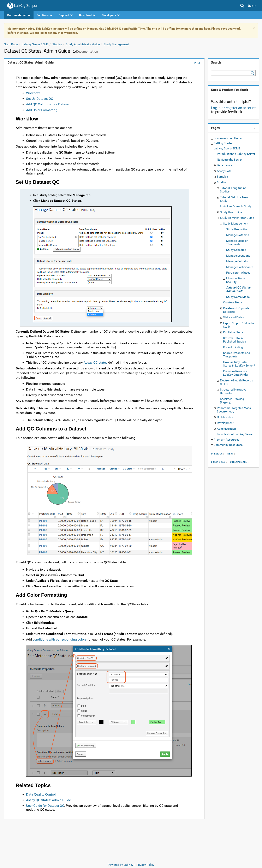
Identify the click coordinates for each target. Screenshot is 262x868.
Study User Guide (231, 212)
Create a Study (233, 302)
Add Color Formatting (42, 110)
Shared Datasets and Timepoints (237, 355)
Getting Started (223, 143)
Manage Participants (240, 267)
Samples (222, 177)
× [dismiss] (254, 28)
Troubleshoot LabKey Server (235, 434)
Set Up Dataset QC (40, 99)
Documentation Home (228, 138)
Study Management (116, 44)
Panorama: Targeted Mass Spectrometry (234, 410)
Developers (111, 15)
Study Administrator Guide (83, 44)
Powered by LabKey (121, 865)
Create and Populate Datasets (236, 310)
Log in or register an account (233, 108)
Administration (226, 429)
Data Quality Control (41, 794)
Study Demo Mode (238, 297)
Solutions (45, 15)
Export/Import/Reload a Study (239, 325)
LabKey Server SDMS (35, 44)
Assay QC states (96, 362)
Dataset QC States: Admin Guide (239, 289)
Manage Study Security (236, 280)
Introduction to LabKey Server (236, 154)
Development (225, 423)
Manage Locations (238, 256)
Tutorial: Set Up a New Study (234, 199)
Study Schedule (236, 250)
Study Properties (237, 229)
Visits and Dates (233, 317)
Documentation (19, 15)
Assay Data (224, 171)
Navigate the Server (229, 160)
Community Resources (228, 445)
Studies (57, 44)
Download (87, 15)
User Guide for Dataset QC (45, 806)
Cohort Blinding (233, 347)
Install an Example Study (236, 206)
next (231, 454)
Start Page (11, 44)
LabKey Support (26, 5)
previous (217, 454)
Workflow (33, 93)
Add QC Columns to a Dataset (48, 104)
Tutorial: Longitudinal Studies (234, 190)
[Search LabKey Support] (253, 73)
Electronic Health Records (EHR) (236, 382)
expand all (218, 462)
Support (66, 15)
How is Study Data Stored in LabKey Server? (239, 364)
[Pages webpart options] (255, 128)
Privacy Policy (145, 865)
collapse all (238, 462)
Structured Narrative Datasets (233, 391)
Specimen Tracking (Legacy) (232, 401)
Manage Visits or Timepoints (237, 242)
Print (197, 63)
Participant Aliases (238, 273)
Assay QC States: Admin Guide (48, 800)
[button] (242, 6)
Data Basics (225, 165)
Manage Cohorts (237, 261)
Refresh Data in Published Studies (234, 340)
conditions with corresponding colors (60, 639)
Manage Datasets (238, 235)
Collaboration (226, 417)
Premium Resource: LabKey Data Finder (236, 373)
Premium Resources (226, 440)
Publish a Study (233, 332)
